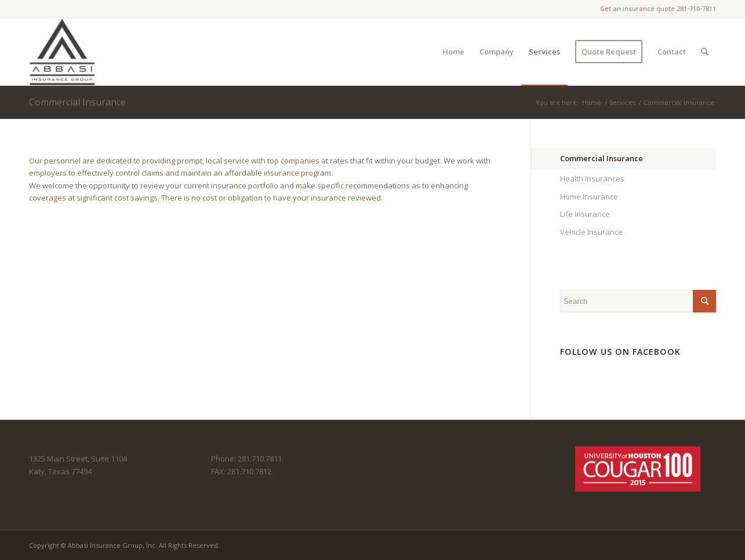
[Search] (705, 52)
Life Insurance (585, 214)
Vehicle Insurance (591, 232)
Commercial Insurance (77, 102)
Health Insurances (592, 179)
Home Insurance (589, 197)
